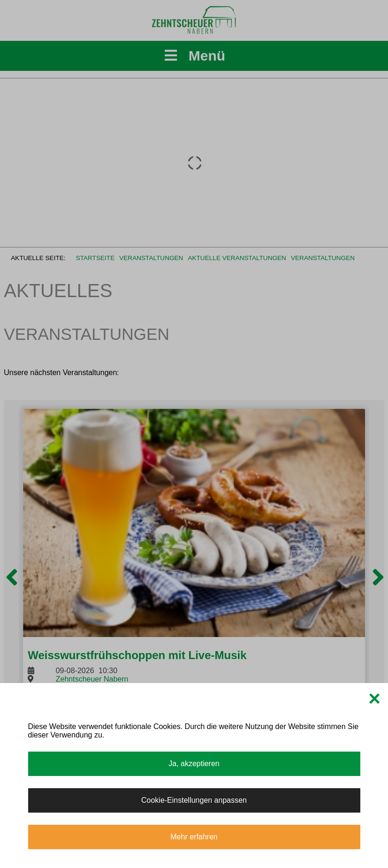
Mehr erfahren (194, 837)
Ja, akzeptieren (194, 764)
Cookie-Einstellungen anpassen (194, 800)
